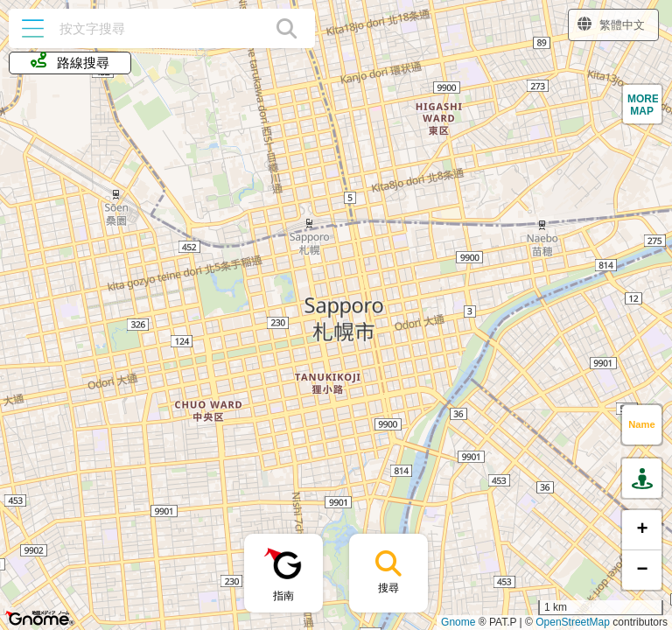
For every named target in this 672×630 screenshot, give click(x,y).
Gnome (458, 622)
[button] (642, 104)
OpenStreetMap (573, 622)
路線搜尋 (70, 61)
